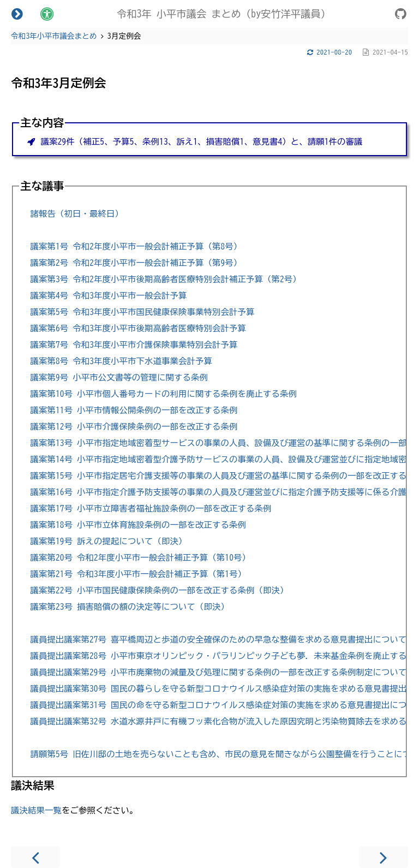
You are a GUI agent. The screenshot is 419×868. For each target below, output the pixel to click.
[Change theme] (47, 14)
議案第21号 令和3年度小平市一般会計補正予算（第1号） (138, 574)
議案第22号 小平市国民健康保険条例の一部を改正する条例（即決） (159, 590)
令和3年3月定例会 (59, 83)
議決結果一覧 (36, 810)
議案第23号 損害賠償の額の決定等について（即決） (129, 607)
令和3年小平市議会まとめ (54, 36)
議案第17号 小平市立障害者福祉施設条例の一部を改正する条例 (151, 509)
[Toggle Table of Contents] (17, 14)
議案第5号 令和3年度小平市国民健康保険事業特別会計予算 (142, 312)
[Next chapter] (384, 857)
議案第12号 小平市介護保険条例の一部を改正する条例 (134, 427)
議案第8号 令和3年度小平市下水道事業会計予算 (121, 361)
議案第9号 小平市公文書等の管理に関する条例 (119, 377)
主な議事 (42, 186)
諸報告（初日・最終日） (76, 214)
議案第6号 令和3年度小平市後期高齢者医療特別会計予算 (138, 328)
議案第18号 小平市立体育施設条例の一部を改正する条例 (138, 525)
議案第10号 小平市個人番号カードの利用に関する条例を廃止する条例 (163, 394)
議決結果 (33, 785)
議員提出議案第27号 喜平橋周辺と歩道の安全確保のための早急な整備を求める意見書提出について (218, 640)
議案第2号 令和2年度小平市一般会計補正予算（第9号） (136, 263)
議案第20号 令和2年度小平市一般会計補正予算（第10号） (140, 558)
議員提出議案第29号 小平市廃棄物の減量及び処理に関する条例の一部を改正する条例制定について (218, 672)
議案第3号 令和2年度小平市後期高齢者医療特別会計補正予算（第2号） (165, 279)
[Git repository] (401, 16)
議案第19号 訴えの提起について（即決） (108, 541)
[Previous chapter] (35, 857)
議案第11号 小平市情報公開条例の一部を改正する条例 (134, 410)
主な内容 (42, 123)
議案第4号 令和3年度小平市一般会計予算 (108, 296)
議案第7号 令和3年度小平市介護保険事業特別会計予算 (134, 345)
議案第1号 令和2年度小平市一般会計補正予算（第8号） (136, 246)
